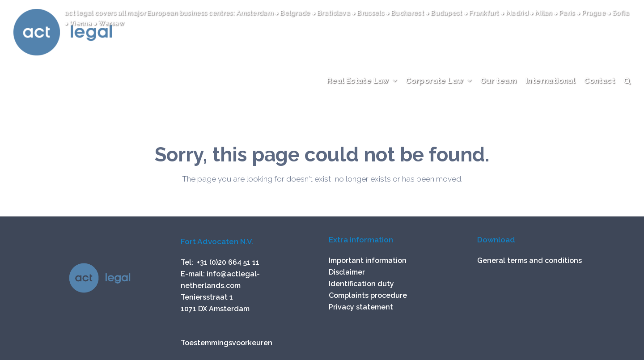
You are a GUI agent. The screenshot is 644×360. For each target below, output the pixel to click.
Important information (368, 260)
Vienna (81, 23)
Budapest (447, 13)
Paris (568, 13)
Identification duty (361, 284)
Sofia (620, 13)
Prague (594, 13)
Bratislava (334, 13)
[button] (627, 89)
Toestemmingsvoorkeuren (227, 343)
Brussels (370, 13)
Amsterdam (255, 13)
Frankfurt (485, 13)
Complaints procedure (368, 295)
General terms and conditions (530, 260)
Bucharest (408, 13)
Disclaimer (347, 272)
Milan (544, 13)
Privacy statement (361, 307)
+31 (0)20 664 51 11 (228, 262)
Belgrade (296, 13)
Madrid (518, 13)
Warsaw (111, 23)
